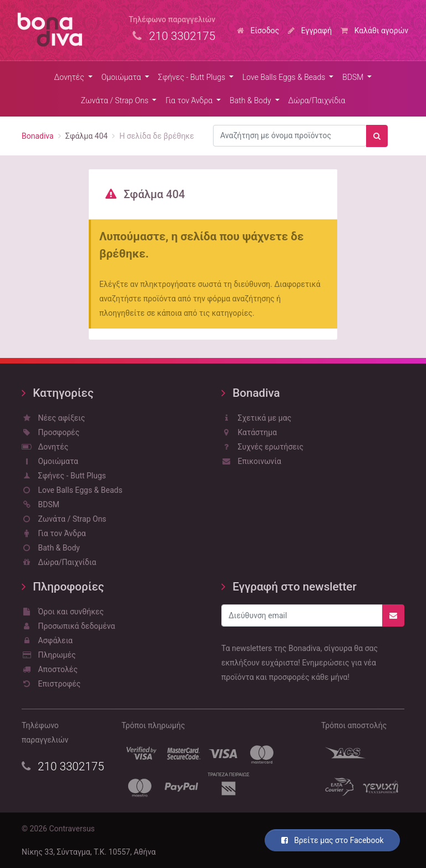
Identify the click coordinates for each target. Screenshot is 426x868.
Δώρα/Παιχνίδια (317, 100)
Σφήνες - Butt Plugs (64, 476)
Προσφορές (50, 432)
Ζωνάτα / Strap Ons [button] (116, 100)
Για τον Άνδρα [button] (190, 100)
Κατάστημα (249, 432)
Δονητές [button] (70, 77)
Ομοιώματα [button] (122, 77)
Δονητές (45, 447)
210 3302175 (63, 766)
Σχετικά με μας (256, 418)
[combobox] (290, 136)
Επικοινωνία (251, 461)
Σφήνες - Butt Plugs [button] (192, 77)
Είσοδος (258, 31)
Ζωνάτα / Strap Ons (64, 519)
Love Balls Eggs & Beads (72, 490)
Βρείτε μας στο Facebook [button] (333, 840)
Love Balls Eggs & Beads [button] (285, 77)
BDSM (40, 504)
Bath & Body (51, 548)
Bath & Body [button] (251, 100)
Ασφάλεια (47, 640)
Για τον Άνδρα (54, 533)
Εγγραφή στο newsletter (289, 587)
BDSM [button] (354, 77)
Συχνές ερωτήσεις (262, 447)
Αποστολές (50, 669)
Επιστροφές (51, 684)
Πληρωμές (49, 655)
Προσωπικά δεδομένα (68, 626)
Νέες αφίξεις (53, 418)
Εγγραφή (310, 31)
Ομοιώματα (50, 461)
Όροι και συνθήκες (63, 612)
